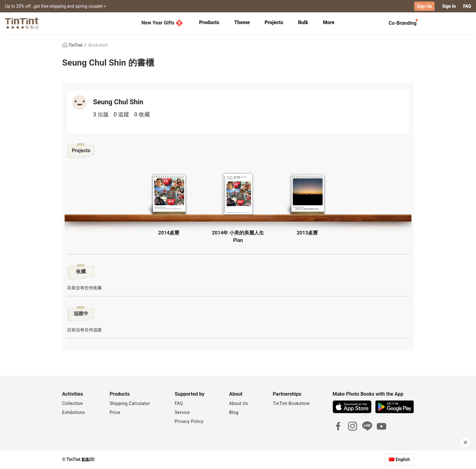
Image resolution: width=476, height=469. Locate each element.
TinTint (73, 45)
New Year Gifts (162, 23)
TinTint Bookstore (291, 403)
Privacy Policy (189, 421)
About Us (238, 403)
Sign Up (425, 6)
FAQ (467, 6)
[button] (169, 195)
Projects (274, 22)
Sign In (449, 6)
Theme (242, 22)
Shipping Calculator (130, 403)
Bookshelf (98, 45)
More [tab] (329, 22)
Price (115, 412)
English (403, 459)
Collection (72, 403)
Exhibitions (74, 412)
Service (182, 412)
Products (209, 22)
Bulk (303, 22)
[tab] (209, 23)
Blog (234, 412)
